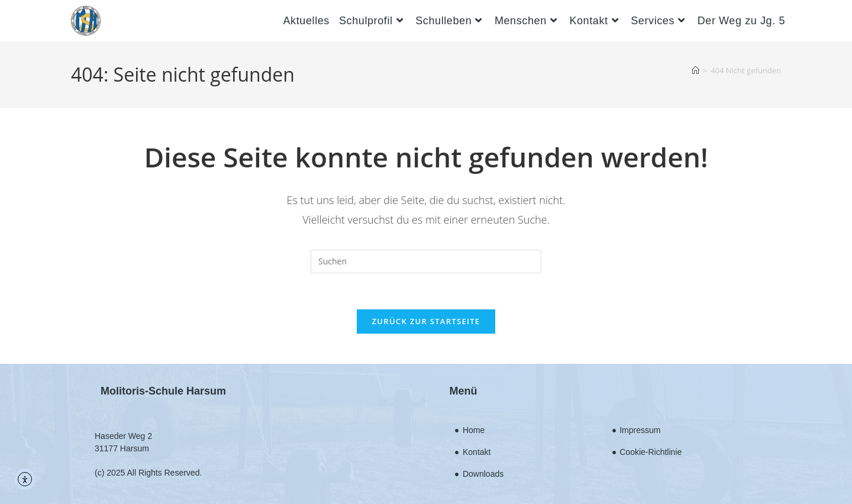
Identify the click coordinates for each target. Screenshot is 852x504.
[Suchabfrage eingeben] (426, 261)
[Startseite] (696, 70)
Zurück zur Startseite (426, 321)
